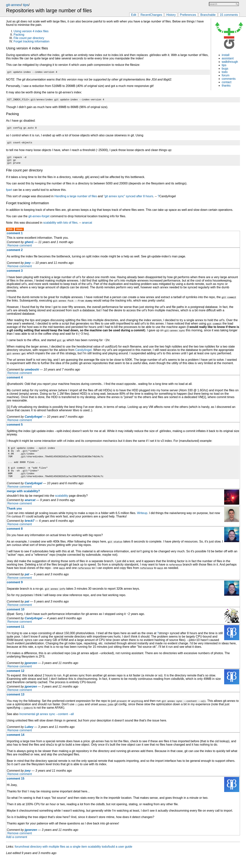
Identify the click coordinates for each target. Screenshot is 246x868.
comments (229, 79)
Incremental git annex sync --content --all (47, 724)
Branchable (208, 15)
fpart (9, 194)
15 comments (229, 15)
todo (225, 72)
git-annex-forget (39, 220)
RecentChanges (151, 15)
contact (227, 82)
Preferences (188, 15)
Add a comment (17, 847)
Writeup (142, 523)
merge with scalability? (23, 501)
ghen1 (29, 246)
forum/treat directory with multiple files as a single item (51, 857)
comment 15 (16, 789)
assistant (228, 58)
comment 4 (15, 381)
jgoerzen (31, 673)
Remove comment (20, 249)
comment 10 (16, 620)
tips (26, 5)
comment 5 (15, 429)
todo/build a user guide (117, 857)
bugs (225, 69)
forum (226, 75)
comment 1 (15, 237)
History (171, 15)
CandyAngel (83, 354)
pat (27, 584)
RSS (10, 233)
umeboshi (32, 373)
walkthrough (230, 62)
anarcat (87, 227)
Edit (134, 15)
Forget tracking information (31, 41)
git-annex (13, 5)
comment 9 (15, 592)
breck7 (30, 531)
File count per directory (29, 38)
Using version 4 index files (31, 31)
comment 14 (16, 745)
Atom (19, 233)
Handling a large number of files (76, 200)
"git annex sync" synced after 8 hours (128, 200)
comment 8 (15, 539)
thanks (226, 86)
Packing (19, 35)
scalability (62, 506)
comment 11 (16, 637)
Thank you (14, 519)
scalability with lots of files (60, 227)
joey (28, 267)
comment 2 (15, 254)
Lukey (29, 737)
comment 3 (15, 275)
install (226, 55)
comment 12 (16, 681)
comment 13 (16, 705)
